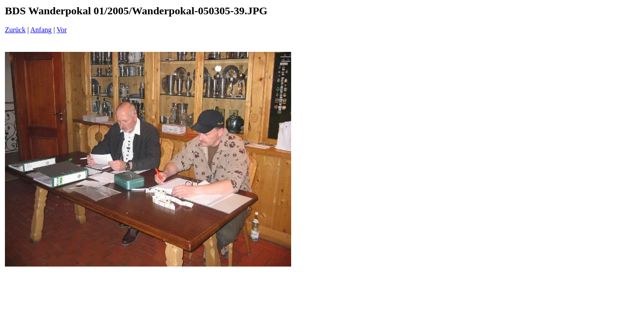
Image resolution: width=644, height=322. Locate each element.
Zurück (15, 30)
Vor (61, 30)
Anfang (41, 30)
